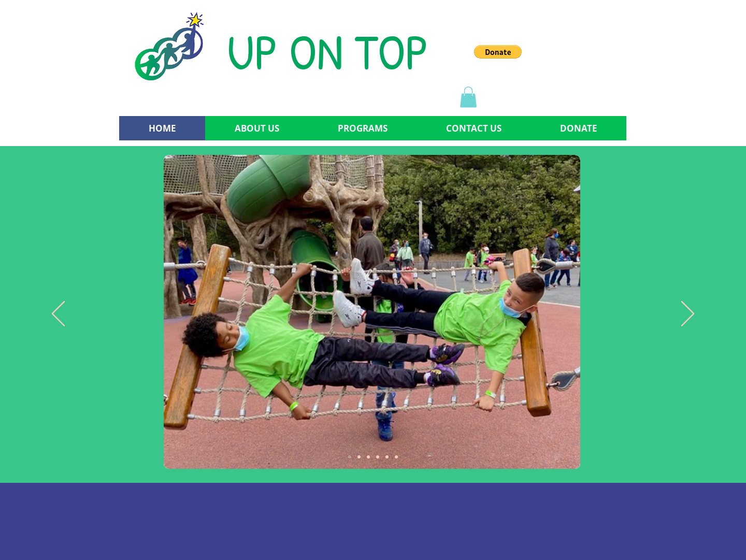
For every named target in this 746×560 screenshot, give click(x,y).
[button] (498, 52)
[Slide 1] (350, 457)
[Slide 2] (359, 457)
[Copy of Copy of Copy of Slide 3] (396, 457)
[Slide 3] (368, 457)
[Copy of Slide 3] (378, 457)
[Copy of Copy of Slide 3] (387, 457)
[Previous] (58, 314)
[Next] (688, 314)
